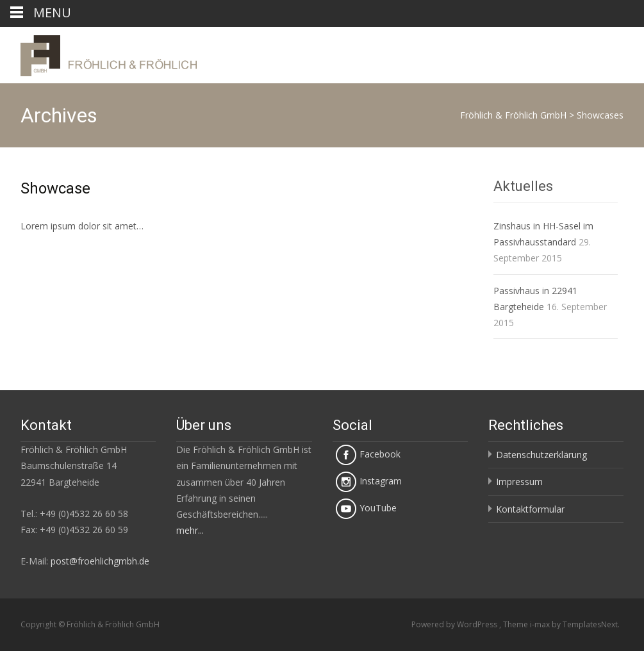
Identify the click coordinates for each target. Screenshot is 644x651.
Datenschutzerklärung (541, 455)
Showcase (55, 188)
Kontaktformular (530, 509)
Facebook (368, 454)
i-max (541, 624)
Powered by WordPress (455, 624)
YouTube (366, 508)
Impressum (519, 482)
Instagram (369, 481)
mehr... (190, 530)
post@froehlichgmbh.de (100, 561)
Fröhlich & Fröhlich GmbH (513, 115)
